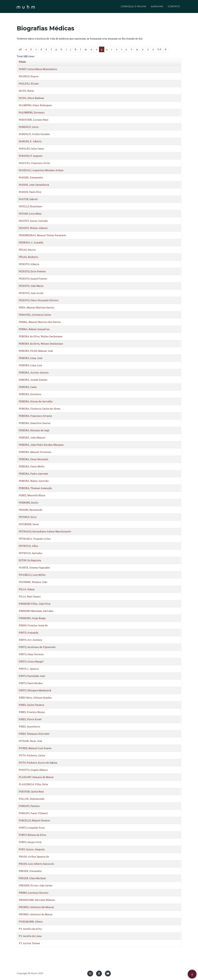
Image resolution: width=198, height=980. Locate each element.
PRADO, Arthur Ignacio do (34, 857)
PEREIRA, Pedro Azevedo (33, 474)
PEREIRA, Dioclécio (30, 394)
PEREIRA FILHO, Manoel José (36, 351)
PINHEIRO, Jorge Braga (32, 618)
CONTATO (174, 7)
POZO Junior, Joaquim (32, 849)
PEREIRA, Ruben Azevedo (34, 481)
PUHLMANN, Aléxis (31, 922)
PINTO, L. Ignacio (29, 669)
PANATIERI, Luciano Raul (34, 120)
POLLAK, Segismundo (32, 799)
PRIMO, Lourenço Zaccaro (34, 893)
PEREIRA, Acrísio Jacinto (34, 372)
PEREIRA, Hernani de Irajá (34, 430)
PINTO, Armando (29, 633)
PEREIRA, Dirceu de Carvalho (36, 401)
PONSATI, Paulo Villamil (33, 813)
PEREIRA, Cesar (28, 387)
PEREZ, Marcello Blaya (32, 495)
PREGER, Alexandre (30, 871)
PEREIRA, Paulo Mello (32, 466)
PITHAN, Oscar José (30, 741)
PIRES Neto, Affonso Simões (35, 698)
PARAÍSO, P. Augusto (31, 156)
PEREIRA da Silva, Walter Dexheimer (41, 336)
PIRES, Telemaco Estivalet (34, 734)
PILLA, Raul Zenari (30, 596)
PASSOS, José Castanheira (34, 185)
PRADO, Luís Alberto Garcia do (36, 864)
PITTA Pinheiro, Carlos (32, 755)
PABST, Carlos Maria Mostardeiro (38, 69)
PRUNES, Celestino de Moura (36, 914)
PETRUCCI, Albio (28, 546)
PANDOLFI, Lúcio (29, 127)
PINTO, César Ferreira (31, 654)
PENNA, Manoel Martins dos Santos (40, 322)
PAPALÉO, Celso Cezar (31, 149)
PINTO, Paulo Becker (31, 683)
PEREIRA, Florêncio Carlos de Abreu (40, 409)
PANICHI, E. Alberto (30, 141)
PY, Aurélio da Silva (30, 929)
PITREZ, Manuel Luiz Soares (35, 748)
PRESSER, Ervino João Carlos (36, 885)
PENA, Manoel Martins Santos (36, 307)
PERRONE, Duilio (28, 503)
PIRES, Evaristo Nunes (32, 712)
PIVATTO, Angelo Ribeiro (33, 770)
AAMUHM (157, 7)
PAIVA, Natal (26, 91)
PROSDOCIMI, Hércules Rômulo (37, 900)
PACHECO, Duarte (29, 76)
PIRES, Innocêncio (29, 726)
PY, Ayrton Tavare (29, 943)
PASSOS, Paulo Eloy (30, 192)
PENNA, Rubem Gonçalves (34, 329)
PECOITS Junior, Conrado (33, 221)
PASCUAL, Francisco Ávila (34, 163)
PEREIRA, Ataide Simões (33, 380)
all (20, 49)
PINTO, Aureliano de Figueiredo (37, 647)
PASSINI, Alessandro (31, 177)
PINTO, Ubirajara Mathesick (35, 690)
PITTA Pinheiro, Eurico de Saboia (38, 763)
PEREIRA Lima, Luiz (30, 365)
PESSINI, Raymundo (30, 510)
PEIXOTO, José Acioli (31, 293)
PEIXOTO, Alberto (29, 264)
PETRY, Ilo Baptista (30, 560)
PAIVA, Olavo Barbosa (31, 98)
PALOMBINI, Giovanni (32, 112)
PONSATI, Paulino (29, 806)
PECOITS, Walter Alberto (33, 228)
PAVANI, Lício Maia (30, 214)
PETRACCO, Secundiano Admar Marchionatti (45, 531)
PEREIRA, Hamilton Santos (34, 423)
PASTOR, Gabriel (28, 199)
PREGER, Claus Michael (32, 878)
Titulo (22, 62)
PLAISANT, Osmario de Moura (36, 777)
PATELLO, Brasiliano (30, 206)
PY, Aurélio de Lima (30, 936)
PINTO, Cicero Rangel (31, 661)
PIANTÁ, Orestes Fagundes (34, 568)
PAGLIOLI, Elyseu (29, 84)
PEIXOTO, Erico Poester (32, 271)
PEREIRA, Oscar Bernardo (33, 459)
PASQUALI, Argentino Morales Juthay (41, 170)
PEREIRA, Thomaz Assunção (35, 488)
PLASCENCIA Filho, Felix (33, 784)
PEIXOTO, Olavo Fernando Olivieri (39, 300)
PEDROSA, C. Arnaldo (31, 242)
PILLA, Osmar (27, 589)
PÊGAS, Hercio (27, 250)
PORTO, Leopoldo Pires (32, 828)
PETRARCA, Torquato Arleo (35, 539)
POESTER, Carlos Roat (31, 792)
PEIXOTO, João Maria (31, 286)
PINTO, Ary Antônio (30, 640)
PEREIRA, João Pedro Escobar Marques (41, 445)
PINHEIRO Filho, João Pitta (35, 604)
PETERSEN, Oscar (29, 524)
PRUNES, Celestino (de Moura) (36, 907)
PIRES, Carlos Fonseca (31, 705)
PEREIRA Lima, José (30, 358)
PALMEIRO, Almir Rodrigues (35, 105)
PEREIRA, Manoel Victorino (35, 452)
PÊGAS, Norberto (28, 257)
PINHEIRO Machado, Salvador (36, 611)
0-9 (159, 49)
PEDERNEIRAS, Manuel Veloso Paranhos (42, 235)
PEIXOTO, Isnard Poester (33, 279)
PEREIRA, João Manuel (32, 438)
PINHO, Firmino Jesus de (33, 625)
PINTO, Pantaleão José (32, 676)
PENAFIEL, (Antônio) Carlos (35, 315)
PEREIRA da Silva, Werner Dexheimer (41, 344)
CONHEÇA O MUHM (133, 7)
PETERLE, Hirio (28, 517)
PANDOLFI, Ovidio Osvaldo (34, 134)
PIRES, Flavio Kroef (30, 719)
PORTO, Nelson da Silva (32, 835)
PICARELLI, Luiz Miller (32, 575)
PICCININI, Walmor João (33, 582)
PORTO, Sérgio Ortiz (30, 842)
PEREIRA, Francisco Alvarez (35, 416)
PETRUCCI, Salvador (30, 553)
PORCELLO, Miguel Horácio (34, 820)
